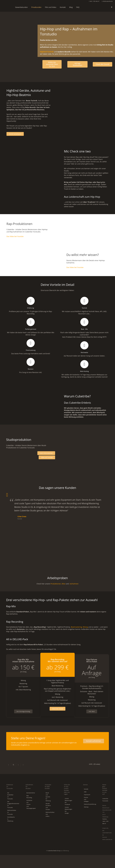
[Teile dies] (9, 765)
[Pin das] (23, 765)
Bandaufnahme (31, 793)
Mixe (63, 584)
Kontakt (86, 789)
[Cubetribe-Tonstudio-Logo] (7, 7)
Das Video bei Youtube (15, 236)
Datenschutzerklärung (90, 804)
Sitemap (86, 807)
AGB (85, 792)
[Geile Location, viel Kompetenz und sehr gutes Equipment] (13, 515)
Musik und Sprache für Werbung (48, 797)
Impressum (87, 795)
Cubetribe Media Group (54, 851)
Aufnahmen (74, 584)
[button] (112, 7)
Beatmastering (76, 627)
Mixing (85, 627)
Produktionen (56, 584)
